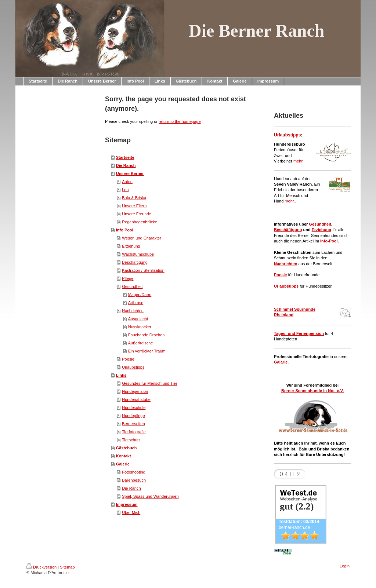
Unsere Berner (130, 174)
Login (345, 566)
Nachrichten (133, 311)
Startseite (125, 157)
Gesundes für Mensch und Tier (149, 383)
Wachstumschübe (138, 254)
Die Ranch (126, 165)
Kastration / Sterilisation (143, 270)
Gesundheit (132, 286)
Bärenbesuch (134, 480)
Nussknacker (140, 327)
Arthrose (136, 303)
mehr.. (299, 161)
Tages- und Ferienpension (299, 333)
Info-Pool (329, 241)
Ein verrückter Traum (147, 351)
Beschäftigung (135, 262)
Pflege (128, 278)
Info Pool (125, 230)
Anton (127, 182)
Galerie (123, 464)
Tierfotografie (134, 432)
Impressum (127, 504)
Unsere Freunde (137, 214)
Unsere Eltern (134, 206)
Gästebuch (126, 448)
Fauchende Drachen (147, 335)
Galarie (281, 362)
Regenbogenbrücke (140, 222)
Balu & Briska (134, 198)
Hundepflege (133, 416)
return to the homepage (180, 121)
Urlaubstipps (133, 367)
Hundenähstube (136, 399)
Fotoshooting (134, 472)
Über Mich (131, 512)
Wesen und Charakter (142, 238)
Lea (125, 190)
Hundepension (135, 391)
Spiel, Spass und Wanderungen (150, 496)
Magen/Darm (140, 295)
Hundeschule (134, 408)
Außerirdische (141, 343)
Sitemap (67, 567)
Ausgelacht (138, 319)
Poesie (128, 359)
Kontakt (124, 456)
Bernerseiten (133, 424)
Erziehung (131, 246)
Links (121, 375)
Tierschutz (131, 440)
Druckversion (41, 567)
